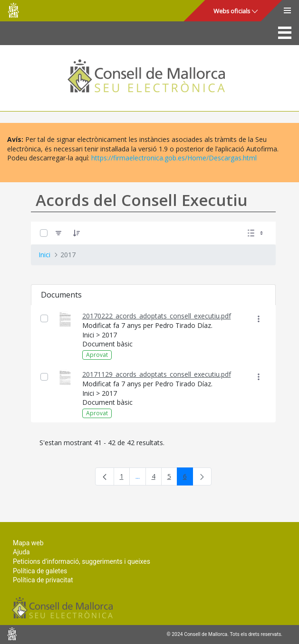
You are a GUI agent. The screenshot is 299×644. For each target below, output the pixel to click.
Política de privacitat (43, 580)
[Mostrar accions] (259, 319)
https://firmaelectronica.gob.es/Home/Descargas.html (174, 158)
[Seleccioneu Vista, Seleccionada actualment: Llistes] (256, 233)
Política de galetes (40, 571)
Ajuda (21, 552)
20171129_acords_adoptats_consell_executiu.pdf (157, 374)
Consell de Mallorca (13, 10)
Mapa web (28, 543)
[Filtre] (58, 233)
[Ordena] (77, 233)
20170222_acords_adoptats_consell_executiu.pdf (157, 316)
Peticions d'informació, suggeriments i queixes (82, 561)
